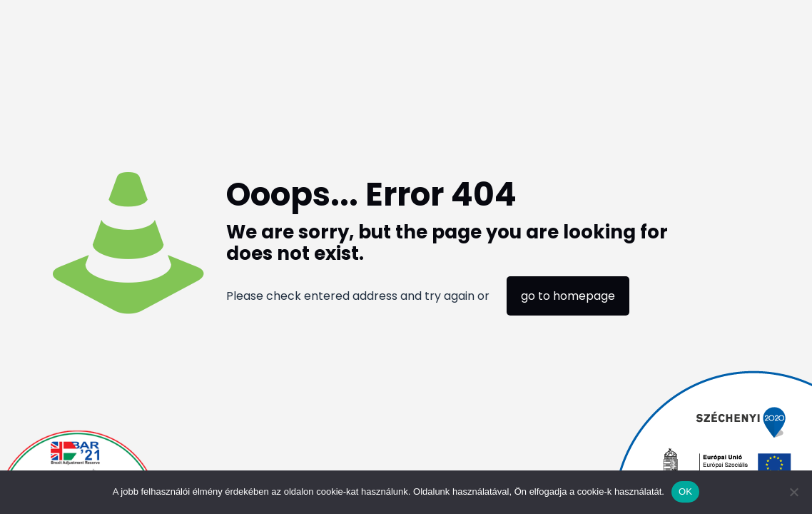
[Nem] (794, 492)
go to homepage (568, 296)
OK (685, 492)
